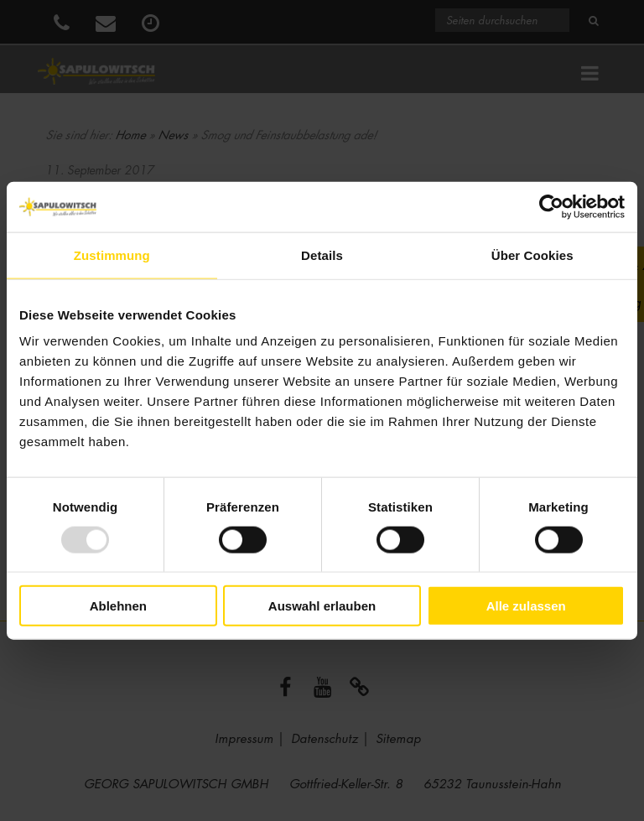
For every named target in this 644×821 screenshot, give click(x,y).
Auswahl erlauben (322, 606)
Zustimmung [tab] (112, 255)
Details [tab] (322, 255)
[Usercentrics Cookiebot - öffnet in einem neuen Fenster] (551, 206)
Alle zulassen (526, 606)
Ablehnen (118, 606)
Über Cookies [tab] (532, 255)
